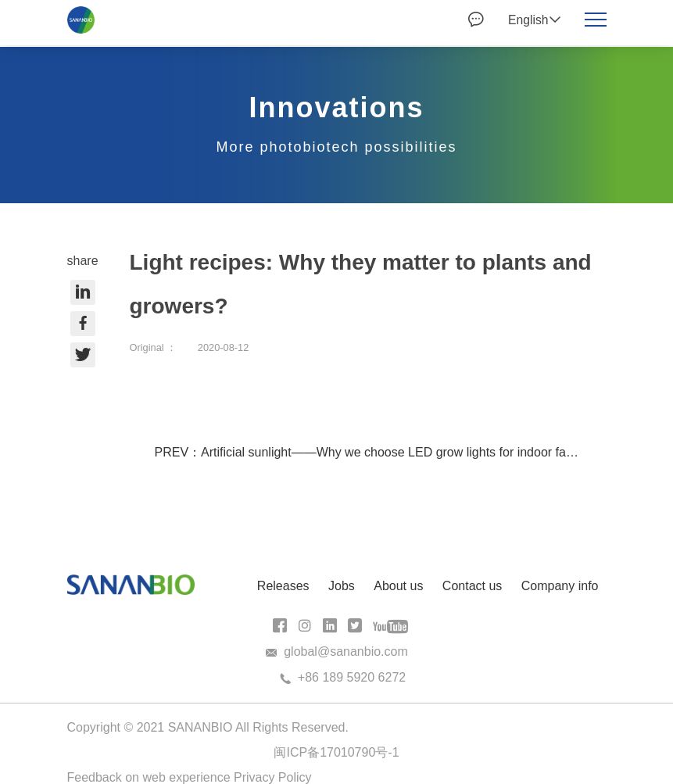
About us (398, 586)
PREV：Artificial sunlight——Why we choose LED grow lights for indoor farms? (374, 452)
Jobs (342, 586)
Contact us (472, 586)
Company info (560, 586)
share (83, 311)
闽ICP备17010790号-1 (336, 752)
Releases (283, 586)
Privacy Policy (273, 777)
